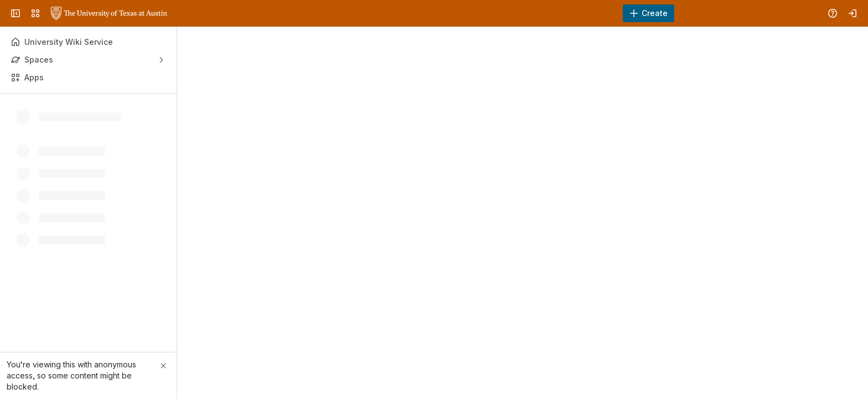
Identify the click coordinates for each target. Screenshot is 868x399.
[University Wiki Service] (109, 13)
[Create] (649, 13)
